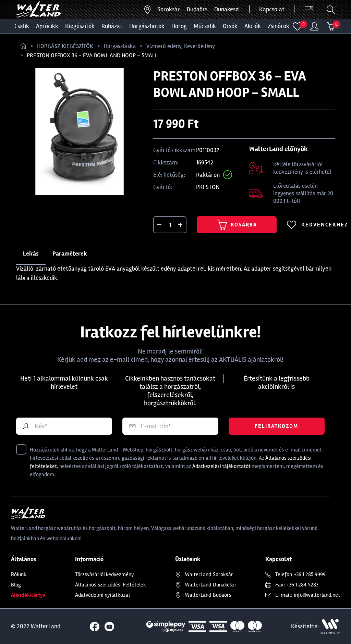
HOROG (179, 26)
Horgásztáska (120, 46)
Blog (16, 585)
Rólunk (19, 574)
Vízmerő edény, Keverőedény (181, 46)
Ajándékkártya (28, 595)
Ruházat (112, 26)
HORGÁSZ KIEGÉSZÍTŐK (65, 46)
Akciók (253, 26)
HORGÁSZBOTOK (147, 26)
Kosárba (237, 225)
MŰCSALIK (205, 26)
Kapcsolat (272, 9)
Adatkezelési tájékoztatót (221, 466)
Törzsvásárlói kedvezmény (105, 574)
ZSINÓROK (279, 26)
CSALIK (22, 26)
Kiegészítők (80, 26)
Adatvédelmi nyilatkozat (103, 595)
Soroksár (169, 9)
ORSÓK (230, 26)
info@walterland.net (317, 595)
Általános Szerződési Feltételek (111, 585)
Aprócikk (47, 26)
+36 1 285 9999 (310, 574)
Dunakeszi (227, 9)
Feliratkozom (276, 426)
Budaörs (197, 9)
